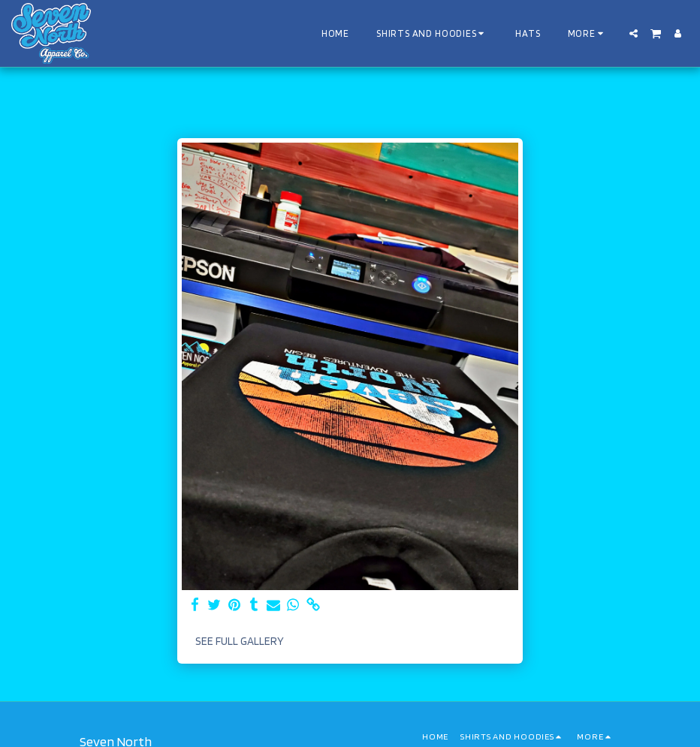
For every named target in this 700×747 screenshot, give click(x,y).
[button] (634, 33)
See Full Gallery (240, 641)
